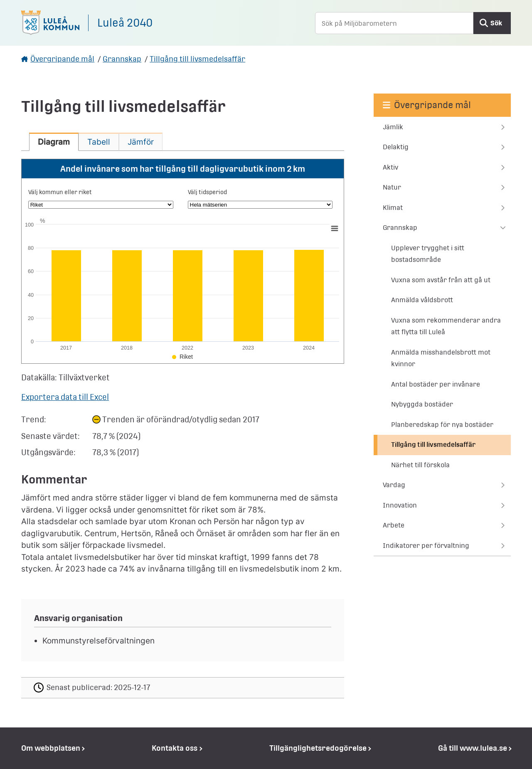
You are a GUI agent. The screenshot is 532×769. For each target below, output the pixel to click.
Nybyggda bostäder (422, 404)
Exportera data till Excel (65, 397)
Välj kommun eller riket (60, 192)
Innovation (400, 505)
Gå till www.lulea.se (473, 748)
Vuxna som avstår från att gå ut (441, 280)
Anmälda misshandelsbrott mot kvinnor (441, 358)
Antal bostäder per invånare (436, 384)
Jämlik (393, 127)
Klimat (393, 208)
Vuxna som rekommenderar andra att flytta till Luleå (446, 326)
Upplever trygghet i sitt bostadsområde (428, 254)
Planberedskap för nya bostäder (442, 425)
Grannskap (122, 59)
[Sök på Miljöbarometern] (394, 23)
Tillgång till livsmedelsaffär (197, 59)
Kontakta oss (175, 748)
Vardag (394, 485)
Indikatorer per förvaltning (426, 546)
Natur (392, 187)
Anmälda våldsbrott (422, 300)
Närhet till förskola (420, 465)
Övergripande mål (62, 59)
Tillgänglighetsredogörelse (318, 748)
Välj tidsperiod (207, 192)
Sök (496, 23)
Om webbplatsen (51, 748)
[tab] (54, 142)
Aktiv (390, 167)
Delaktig (396, 147)
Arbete (394, 525)
